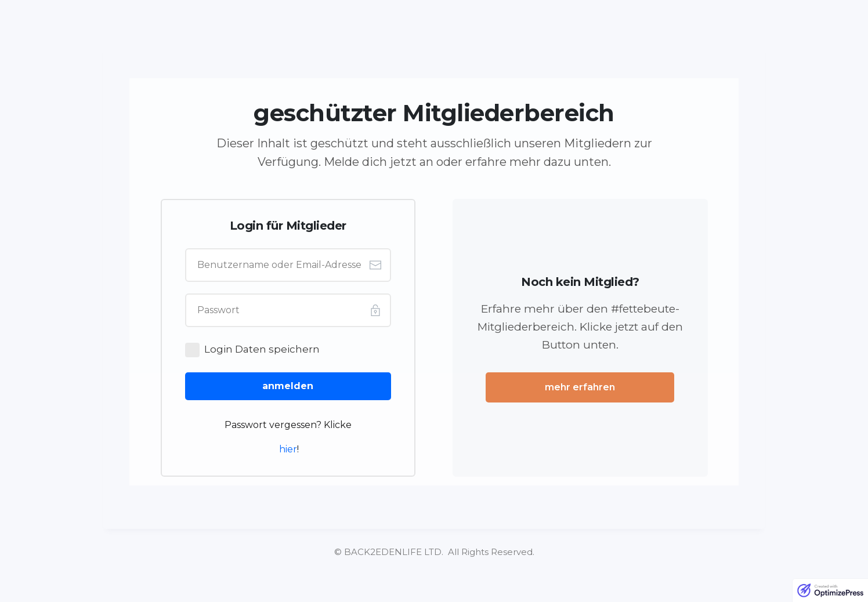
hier (288, 449)
